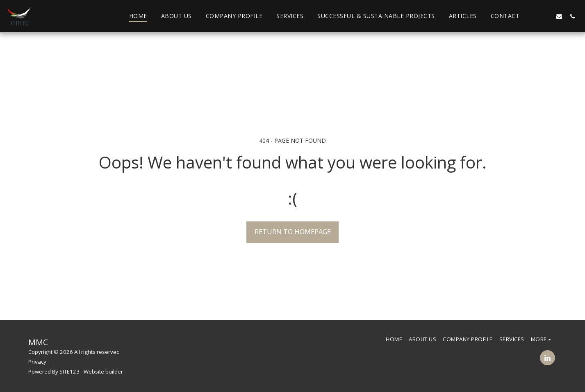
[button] (533, 16)
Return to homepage (293, 231)
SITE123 (69, 371)
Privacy (37, 362)
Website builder (103, 371)
